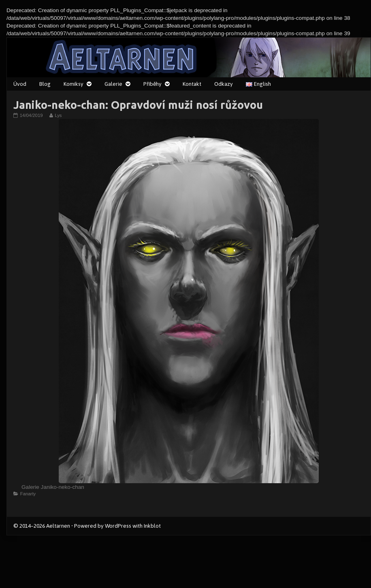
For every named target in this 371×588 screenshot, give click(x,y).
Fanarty (28, 494)
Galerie (113, 84)
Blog (45, 84)
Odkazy (224, 84)
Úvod (20, 84)
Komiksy (74, 84)
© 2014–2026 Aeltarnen (42, 526)
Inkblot (152, 526)
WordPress (118, 526)
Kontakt (192, 84)
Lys (58, 115)
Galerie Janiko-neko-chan (53, 487)
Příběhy (152, 84)
